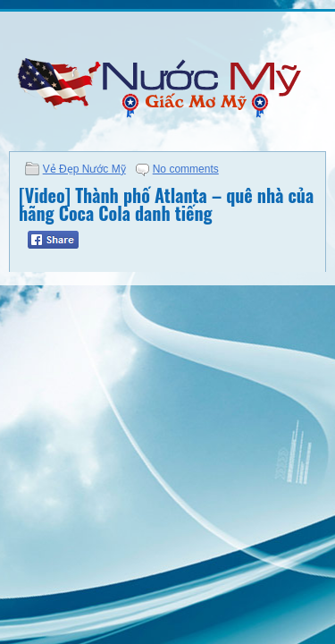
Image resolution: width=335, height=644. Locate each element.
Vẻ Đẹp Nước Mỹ (84, 169)
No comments (186, 169)
